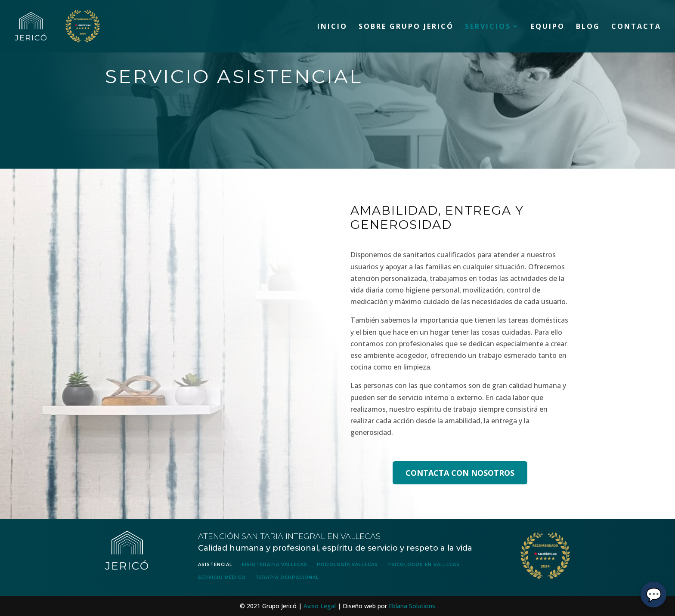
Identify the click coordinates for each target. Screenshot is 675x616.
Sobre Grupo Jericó (406, 27)
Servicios (488, 27)
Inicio (332, 27)
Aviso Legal (320, 606)
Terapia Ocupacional (287, 577)
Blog (588, 27)
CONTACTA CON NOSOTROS (460, 473)
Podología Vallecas (347, 565)
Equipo (548, 27)
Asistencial (215, 565)
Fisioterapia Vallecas (275, 565)
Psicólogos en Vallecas (424, 565)
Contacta (636, 27)
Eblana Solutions (412, 606)
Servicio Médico (222, 577)
